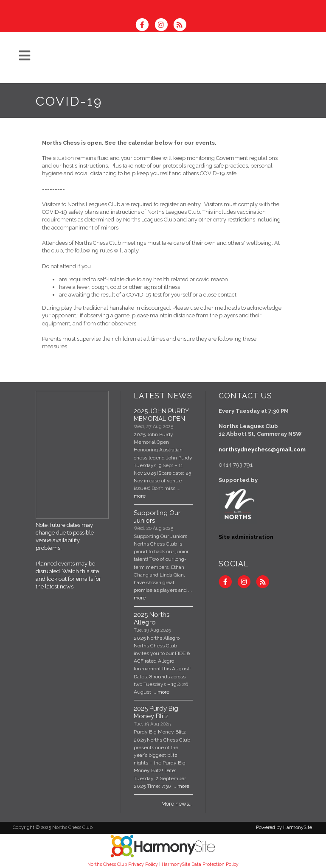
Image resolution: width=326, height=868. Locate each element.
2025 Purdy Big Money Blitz (156, 712)
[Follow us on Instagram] (163, 26)
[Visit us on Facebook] (145, 26)
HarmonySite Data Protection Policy (200, 864)
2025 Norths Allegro (152, 619)
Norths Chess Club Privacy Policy (123, 864)
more (140, 496)
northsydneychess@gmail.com (262, 449)
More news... (177, 804)
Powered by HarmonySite (284, 827)
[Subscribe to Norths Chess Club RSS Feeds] (182, 26)
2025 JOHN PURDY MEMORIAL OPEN (161, 415)
